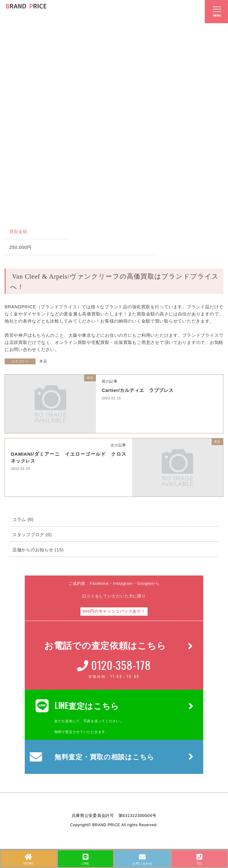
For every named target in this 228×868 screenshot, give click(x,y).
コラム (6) (23, 519)
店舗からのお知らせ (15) (38, 550)
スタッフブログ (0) (32, 535)
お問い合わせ (142, 859)
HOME (29, 859)
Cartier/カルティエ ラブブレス (140, 390)
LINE (86, 859)
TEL (199, 859)
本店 (43, 361)
